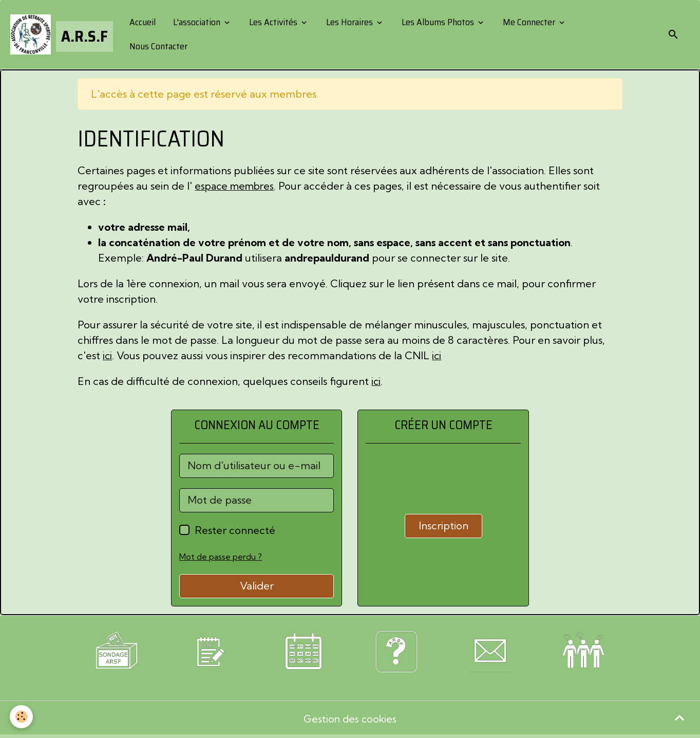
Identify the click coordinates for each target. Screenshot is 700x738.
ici (108, 355)
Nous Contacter (158, 46)
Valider (257, 586)
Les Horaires (350, 22)
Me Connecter (529, 22)
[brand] (61, 34)
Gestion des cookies (350, 720)
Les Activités (274, 22)
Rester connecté (235, 530)
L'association (197, 22)
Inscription (443, 525)
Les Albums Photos (438, 22)
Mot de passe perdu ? (221, 557)
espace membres (237, 186)
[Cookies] (22, 717)
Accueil (142, 22)
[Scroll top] (679, 717)
